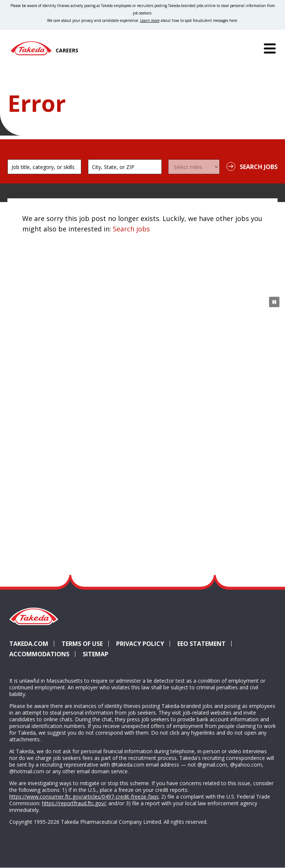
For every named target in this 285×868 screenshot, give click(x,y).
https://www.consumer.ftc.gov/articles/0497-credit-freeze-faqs (84, 797)
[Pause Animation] (274, 302)
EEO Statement (202, 644)
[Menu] (270, 48)
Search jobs (131, 229)
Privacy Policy (140, 644)
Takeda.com (29, 644)
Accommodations (39, 654)
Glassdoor (239, 630)
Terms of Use (82, 644)
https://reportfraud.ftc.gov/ (74, 803)
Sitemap (96, 654)
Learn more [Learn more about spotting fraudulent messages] (150, 20)
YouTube (266, 630)
